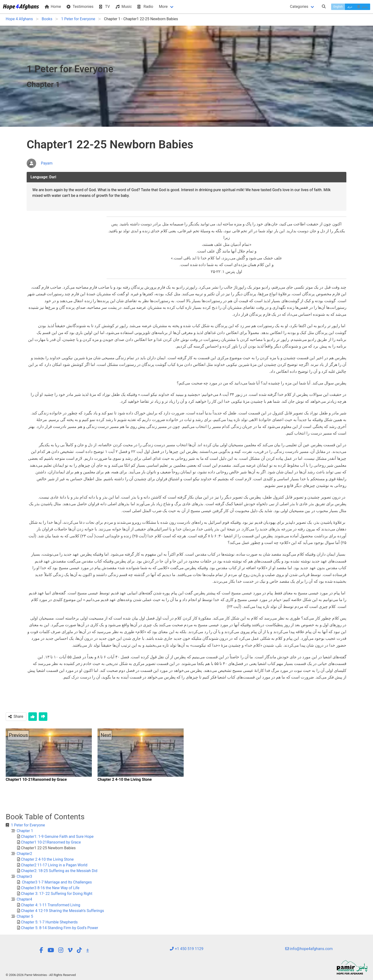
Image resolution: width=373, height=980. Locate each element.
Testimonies (80, 7)
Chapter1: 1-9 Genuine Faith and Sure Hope (57, 837)
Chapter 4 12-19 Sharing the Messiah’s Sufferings (62, 911)
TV (105, 7)
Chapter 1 (25, 831)
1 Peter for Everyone (28, 825)
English (338, 7)
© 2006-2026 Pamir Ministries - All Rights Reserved (41, 975)
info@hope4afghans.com (309, 949)
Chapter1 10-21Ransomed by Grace (51, 842)
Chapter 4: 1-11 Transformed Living (51, 905)
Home (53, 7)
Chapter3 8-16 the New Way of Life (50, 888)
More (163, 7)
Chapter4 (24, 899)
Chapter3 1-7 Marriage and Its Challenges (56, 882)
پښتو (362, 7)
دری (350, 7)
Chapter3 (24, 876)
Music (124, 7)
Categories (299, 7)
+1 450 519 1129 (186, 949)
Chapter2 (24, 854)
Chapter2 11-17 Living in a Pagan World (54, 865)
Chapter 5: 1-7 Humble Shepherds (49, 922)
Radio (145, 7)
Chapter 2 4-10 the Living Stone (47, 859)
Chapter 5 (25, 916)
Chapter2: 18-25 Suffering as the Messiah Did (59, 871)
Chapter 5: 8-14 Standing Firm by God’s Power (59, 928)
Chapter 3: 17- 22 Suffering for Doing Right (57, 894)
